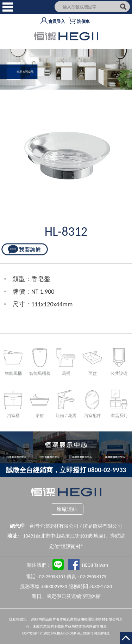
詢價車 (83, 21)
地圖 (99, 536)
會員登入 (57, 21)
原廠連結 (67, 509)
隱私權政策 (18, 619)
